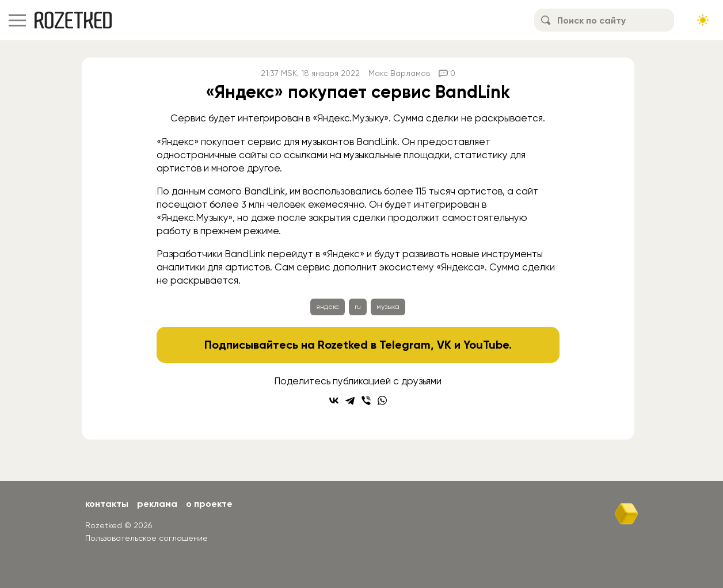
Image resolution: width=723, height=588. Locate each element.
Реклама (157, 504)
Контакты (107, 504)
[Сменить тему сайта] (703, 20)
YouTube (486, 345)
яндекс (328, 307)
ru (358, 307)
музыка (388, 307)
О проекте (209, 504)
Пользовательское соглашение (146, 538)
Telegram (405, 345)
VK (444, 345)
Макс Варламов (399, 73)
